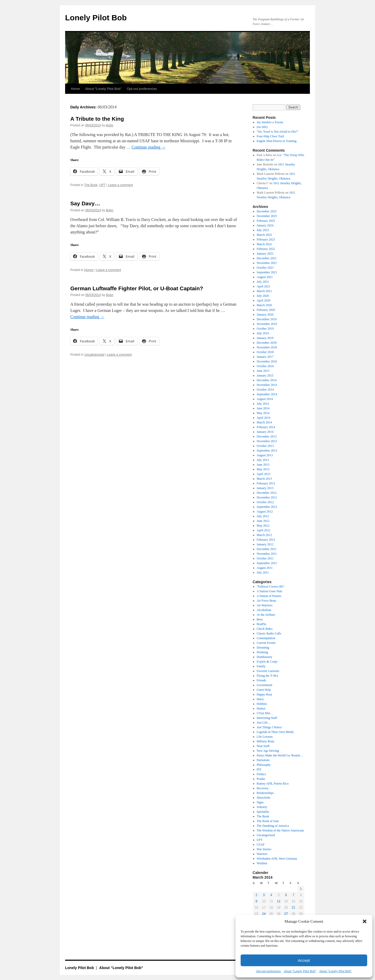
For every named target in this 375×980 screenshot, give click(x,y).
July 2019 (263, 333)
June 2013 (263, 465)
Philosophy (264, 765)
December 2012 (267, 493)
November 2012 (267, 497)
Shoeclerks (264, 798)
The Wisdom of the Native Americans (280, 830)
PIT (259, 769)
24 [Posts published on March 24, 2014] (264, 914)
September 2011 (267, 563)
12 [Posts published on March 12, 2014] (279, 901)
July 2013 (263, 460)
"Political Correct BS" (271, 587)
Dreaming (263, 648)
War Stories (264, 849)
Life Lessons (265, 737)
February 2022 (266, 249)
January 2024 (265, 225)
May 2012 (263, 526)
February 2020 (266, 310)
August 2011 (265, 568)
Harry (260, 699)
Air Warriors (265, 605)
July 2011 (263, 572)
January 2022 (265, 254)
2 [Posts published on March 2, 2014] (256, 895)
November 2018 (267, 347)
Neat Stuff (263, 746)
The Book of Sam (268, 821)
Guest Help (264, 690)
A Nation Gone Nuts (270, 591)
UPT (102, 185)
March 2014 (264, 422)
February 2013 (266, 483)
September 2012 (267, 507)
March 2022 (264, 244)
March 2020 (264, 305)
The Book (91, 185)
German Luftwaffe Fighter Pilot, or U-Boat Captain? (137, 288)
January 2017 (265, 357)
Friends (261, 680)
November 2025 (267, 216)
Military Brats (266, 741)
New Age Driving (268, 751)
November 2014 (267, 385)
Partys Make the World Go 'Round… (280, 755)
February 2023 (266, 239)
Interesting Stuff (267, 718)
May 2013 (263, 469)
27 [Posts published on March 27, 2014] (286, 914)
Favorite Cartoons (268, 671)
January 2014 (265, 432)
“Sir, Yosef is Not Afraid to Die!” (278, 132)
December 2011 (267, 549)
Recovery (263, 788)
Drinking (262, 652)
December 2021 (267, 258)
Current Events (266, 643)
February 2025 (266, 221)
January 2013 (265, 488)
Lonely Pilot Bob (96, 18)
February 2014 (266, 427)
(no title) (262, 127)
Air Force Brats (267, 601)
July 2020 (263, 296)
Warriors (262, 854)
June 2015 (263, 371)
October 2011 (265, 558)
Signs (260, 802)
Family (261, 666)
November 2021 (267, 263)
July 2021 (263, 282)
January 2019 (265, 338)
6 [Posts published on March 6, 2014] (286, 895)
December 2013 (267, 436)
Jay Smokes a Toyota (270, 122)
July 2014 (263, 404)
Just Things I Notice (269, 727)
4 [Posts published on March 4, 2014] (271, 895)
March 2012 (264, 535)
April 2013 (264, 474)
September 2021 (267, 272)
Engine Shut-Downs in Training (277, 141)
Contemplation (266, 638)
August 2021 (265, 277)
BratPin (262, 624)
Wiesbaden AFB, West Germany (277, 859)
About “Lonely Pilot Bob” (300, 971)
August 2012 (265, 511)
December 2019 (267, 319)
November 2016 (267, 361)
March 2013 (264, 479)
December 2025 (267, 211)
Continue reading (149, 147)
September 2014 (267, 394)
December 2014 (267, 380)
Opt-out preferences (268, 971)
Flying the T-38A (268, 676)
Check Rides (265, 629)
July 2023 (263, 230)
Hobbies (262, 704)
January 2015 (265, 375)
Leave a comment (120, 185)
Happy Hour (265, 694)
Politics (261, 774)
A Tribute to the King (97, 119)
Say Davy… (85, 203)
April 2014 (264, 418)
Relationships (265, 793)
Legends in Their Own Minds (275, 732)
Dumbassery (265, 657)
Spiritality (263, 812)
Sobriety (262, 807)
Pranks (261, 779)
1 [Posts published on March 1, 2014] (301, 889)
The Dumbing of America (273, 826)
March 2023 (264, 235)
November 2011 (267, 554)
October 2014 (265, 390)
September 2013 (267, 451)
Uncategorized (94, 355)
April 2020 (264, 300)
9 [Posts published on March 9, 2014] (256, 901)
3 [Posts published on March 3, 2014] (264, 895)
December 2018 (267, 343)
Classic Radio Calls (269, 633)
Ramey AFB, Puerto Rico (273, 784)
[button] (365, 921)
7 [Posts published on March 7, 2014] (293, 895)
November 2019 (267, 324)
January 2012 (265, 544)
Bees (260, 619)
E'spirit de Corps (267, 662)
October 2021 (265, 268)
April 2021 (264, 286)
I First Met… (265, 713)
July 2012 (263, 516)
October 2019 (265, 329)
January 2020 (265, 315)
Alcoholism (264, 610)
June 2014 (263, 408)
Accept (304, 960)
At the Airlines (266, 615)
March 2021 (264, 291)
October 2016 (265, 366)
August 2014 (265, 399)
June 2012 (263, 521)
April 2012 (264, 530)
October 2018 (265, 352)
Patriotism (263, 760)
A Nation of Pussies (269, 596)
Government (265, 685)
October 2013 (265, 446)
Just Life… (264, 723)
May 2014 (263, 413)
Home (75, 89)
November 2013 (267, 441)
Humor (89, 270)
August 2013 (265, 455)
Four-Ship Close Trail (270, 136)
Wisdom (262, 863)
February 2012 (266, 540)
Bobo (110, 125)
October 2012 (265, 502)
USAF (261, 845)
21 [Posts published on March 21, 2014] (293, 908)
